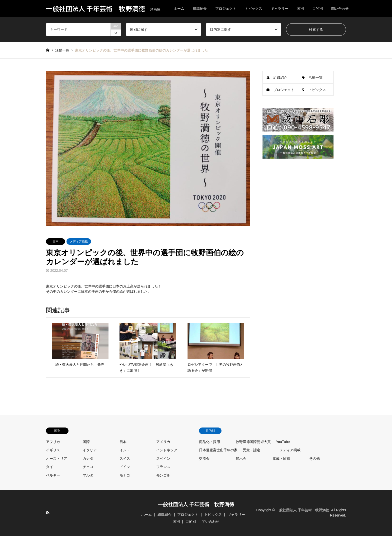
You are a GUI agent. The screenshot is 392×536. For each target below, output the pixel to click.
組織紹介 (200, 8)
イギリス (53, 450)
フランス (163, 467)
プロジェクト (226, 8)
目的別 (317, 8)
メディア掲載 (79, 241)
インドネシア (167, 450)
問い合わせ (340, 8)
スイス (125, 458)
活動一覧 (315, 77)
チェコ (88, 467)
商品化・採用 (209, 442)
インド (125, 450)
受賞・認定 (251, 450)
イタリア (90, 450)
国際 (86, 442)
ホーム (179, 8)
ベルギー (53, 475)
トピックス (253, 8)
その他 (314, 458)
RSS (48, 512)
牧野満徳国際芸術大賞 (253, 442)
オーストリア (56, 458)
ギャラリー (279, 8)
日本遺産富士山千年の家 (218, 450)
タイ (49, 467)
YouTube (283, 442)
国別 (300, 8)
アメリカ (163, 442)
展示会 (241, 458)
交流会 (204, 458)
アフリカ (53, 442)
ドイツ (125, 467)
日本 (55, 241)
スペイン (163, 458)
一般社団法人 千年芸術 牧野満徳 (196, 504)
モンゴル (163, 475)
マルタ (88, 475)
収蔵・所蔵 (281, 458)
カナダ (88, 458)
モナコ (125, 475)
